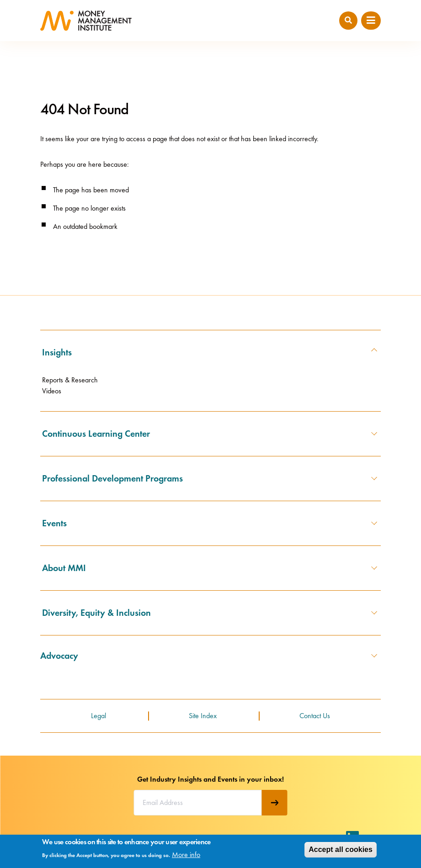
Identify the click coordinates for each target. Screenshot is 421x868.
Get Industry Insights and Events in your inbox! (210, 779)
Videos (52, 391)
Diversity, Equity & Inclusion (96, 613)
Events (54, 523)
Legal (99, 716)
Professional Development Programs (112, 478)
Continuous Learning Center (96, 434)
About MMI (64, 568)
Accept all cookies (341, 849)
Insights (57, 352)
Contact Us (315, 716)
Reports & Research (70, 380)
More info (186, 855)
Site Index (203, 716)
